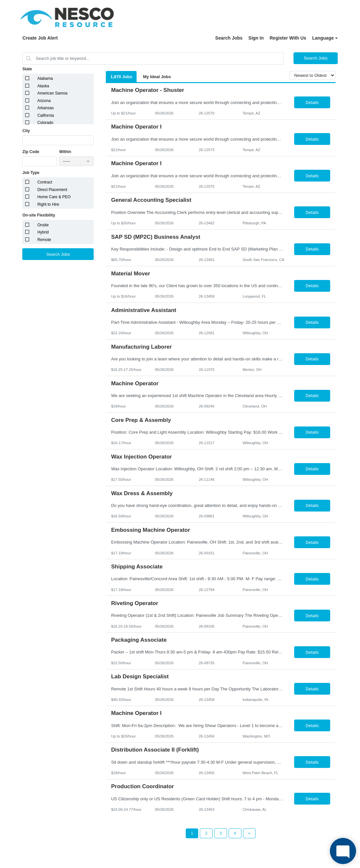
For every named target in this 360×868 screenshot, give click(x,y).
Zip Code (31, 152)
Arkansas (46, 108)
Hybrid (43, 232)
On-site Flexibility (39, 215)
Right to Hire (48, 204)
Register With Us (288, 38)
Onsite (43, 225)
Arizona (44, 101)
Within (65, 152)
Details (312, 103)
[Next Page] (249, 833)
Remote (44, 240)
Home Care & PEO (54, 197)
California (46, 115)
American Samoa (52, 93)
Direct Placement (52, 190)
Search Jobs (229, 38)
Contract (45, 182)
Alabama (45, 78)
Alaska (43, 86)
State (27, 69)
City (26, 131)
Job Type (31, 173)
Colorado (45, 123)
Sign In (256, 38)
